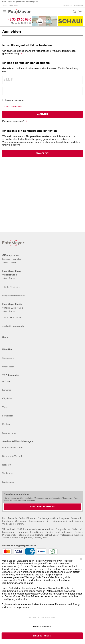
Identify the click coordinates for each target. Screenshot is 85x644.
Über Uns (7, 350)
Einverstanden (42, 636)
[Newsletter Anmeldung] (42, 507)
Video (5, 407)
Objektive (7, 399)
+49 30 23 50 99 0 (10, 6)
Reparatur (7, 465)
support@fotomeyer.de (14, 296)
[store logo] (20, 12)
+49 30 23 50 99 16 (12, 318)
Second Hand (9, 433)
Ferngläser (8, 416)
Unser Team (8, 367)
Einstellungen (42, 627)
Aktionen (7, 381)
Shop (5, 337)
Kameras (7, 390)
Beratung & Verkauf (12, 456)
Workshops (8, 474)
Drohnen (7, 424)
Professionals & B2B (12, 448)
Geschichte (8, 358)
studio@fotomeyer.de (13, 326)
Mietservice (8, 482)
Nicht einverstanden (42, 618)
